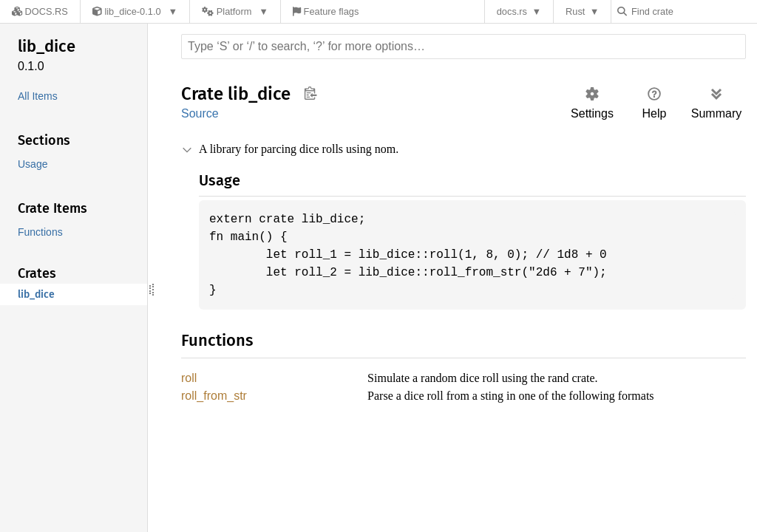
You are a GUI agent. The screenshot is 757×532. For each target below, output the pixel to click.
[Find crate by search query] (695, 11)
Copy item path (310, 93)
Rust (579, 11)
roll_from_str (216, 397)
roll (190, 379)
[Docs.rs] (36, 11)
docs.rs (516, 11)
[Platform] (228, 11)
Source (200, 113)
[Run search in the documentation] (464, 47)
